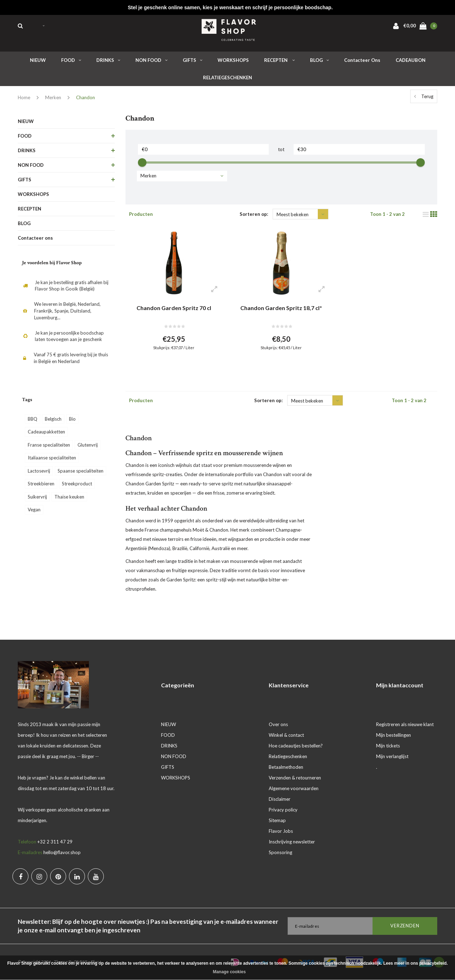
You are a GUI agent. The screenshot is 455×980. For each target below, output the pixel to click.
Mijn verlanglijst (392, 756)
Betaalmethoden (286, 767)
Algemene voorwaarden (294, 788)
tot (281, 149)
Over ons (278, 724)
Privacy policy (283, 810)
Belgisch (53, 419)
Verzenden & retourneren (295, 778)
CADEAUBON (411, 60)
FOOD (71, 60)
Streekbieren (41, 484)
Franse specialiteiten (49, 445)
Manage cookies (229, 972)
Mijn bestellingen (394, 735)
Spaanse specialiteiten (81, 471)
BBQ (33, 419)
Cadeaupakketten (46, 432)
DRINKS (108, 60)
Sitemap (277, 820)
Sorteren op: (254, 214)
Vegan (34, 510)
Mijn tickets (388, 746)
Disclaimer (280, 799)
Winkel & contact (286, 735)
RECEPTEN (279, 60)
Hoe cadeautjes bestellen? (296, 746)
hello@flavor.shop (62, 852)
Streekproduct (77, 484)
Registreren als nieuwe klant (405, 724)
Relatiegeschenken (288, 756)
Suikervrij (37, 497)
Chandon (85, 97)
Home (24, 97)
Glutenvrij (88, 445)
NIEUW (38, 60)
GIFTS (192, 60)
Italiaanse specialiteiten (52, 458)
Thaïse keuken (69, 497)
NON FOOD (151, 60)
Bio (72, 419)
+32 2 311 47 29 (55, 842)
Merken (53, 97)
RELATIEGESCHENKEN (227, 78)
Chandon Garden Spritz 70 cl (174, 308)
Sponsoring (280, 852)
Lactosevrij (39, 471)
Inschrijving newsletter (292, 842)
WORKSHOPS (233, 60)
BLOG (319, 60)
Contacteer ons (362, 60)
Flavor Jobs (281, 831)
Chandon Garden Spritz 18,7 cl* (281, 308)
